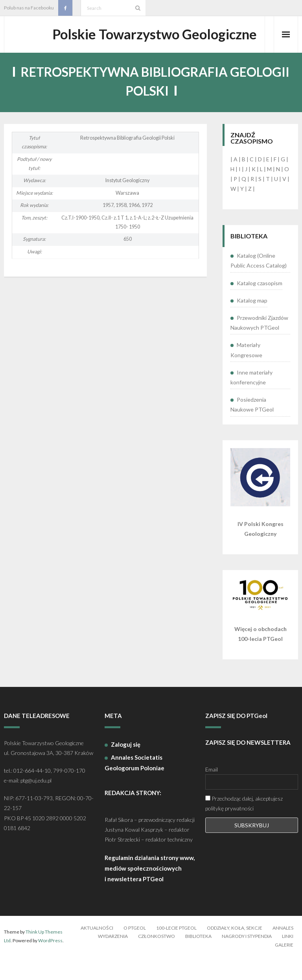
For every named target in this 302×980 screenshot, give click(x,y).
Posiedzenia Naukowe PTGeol (252, 427)
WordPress (50, 963)
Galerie (284, 968)
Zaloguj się (126, 767)
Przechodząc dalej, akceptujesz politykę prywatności (244, 826)
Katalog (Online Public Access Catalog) (259, 284)
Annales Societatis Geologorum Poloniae (134, 785)
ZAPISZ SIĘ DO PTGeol (236, 738)
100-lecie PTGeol (176, 951)
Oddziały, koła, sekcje (235, 951)
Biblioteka (198, 959)
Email (212, 792)
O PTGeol (135, 951)
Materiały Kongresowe (246, 373)
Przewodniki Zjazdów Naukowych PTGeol (259, 345)
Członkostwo (157, 959)
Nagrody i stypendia (247, 959)
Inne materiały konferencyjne (251, 400)
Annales (283, 951)
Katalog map (252, 323)
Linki (288, 959)
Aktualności (97, 951)
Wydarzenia (113, 959)
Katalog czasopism (260, 306)
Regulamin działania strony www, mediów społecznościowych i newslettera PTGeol (150, 891)
